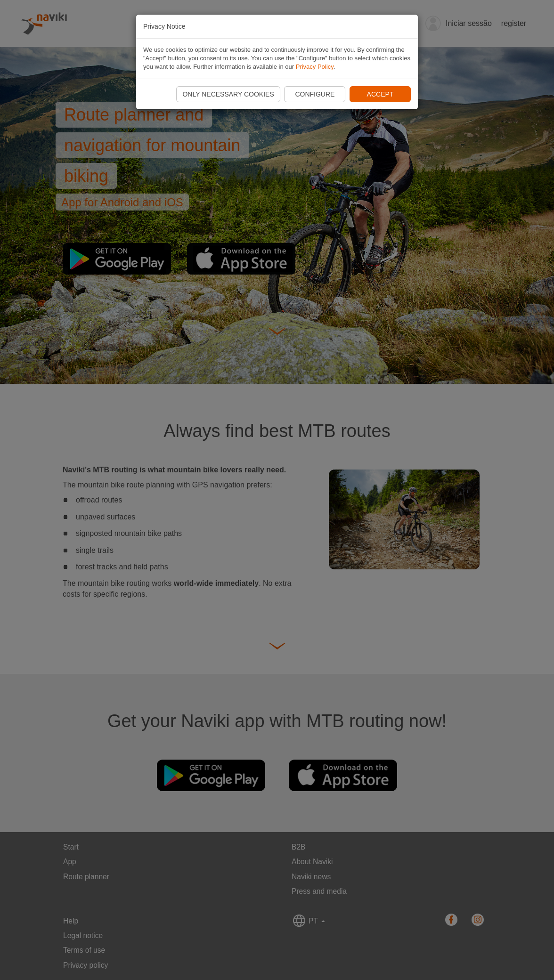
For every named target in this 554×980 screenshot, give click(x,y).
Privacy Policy (315, 67)
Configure (315, 94)
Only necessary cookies (228, 94)
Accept (380, 94)
